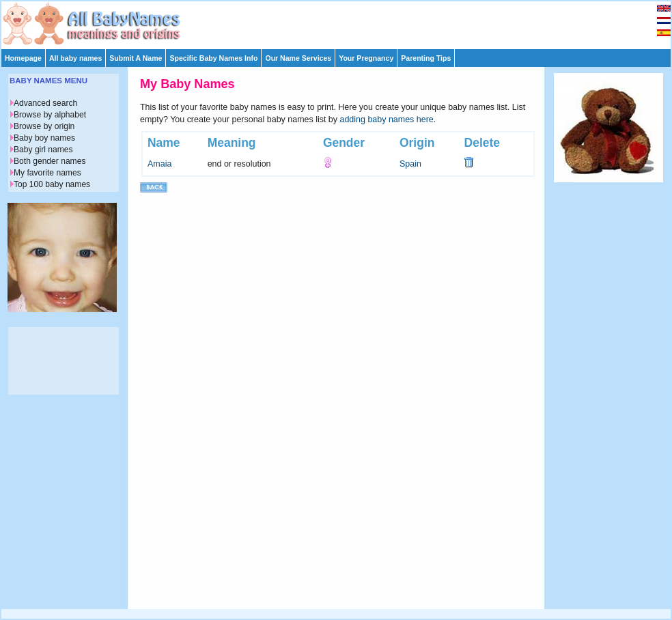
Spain (410, 164)
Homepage (23, 58)
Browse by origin (44, 126)
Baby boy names (44, 138)
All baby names (75, 58)
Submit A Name (136, 58)
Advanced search (45, 103)
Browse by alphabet (50, 115)
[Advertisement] (342, 22)
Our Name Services (298, 58)
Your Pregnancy (366, 58)
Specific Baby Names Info (213, 58)
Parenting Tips (426, 58)
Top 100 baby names (52, 184)
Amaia (159, 164)
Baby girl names (43, 150)
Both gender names (50, 161)
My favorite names (47, 173)
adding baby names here (387, 119)
